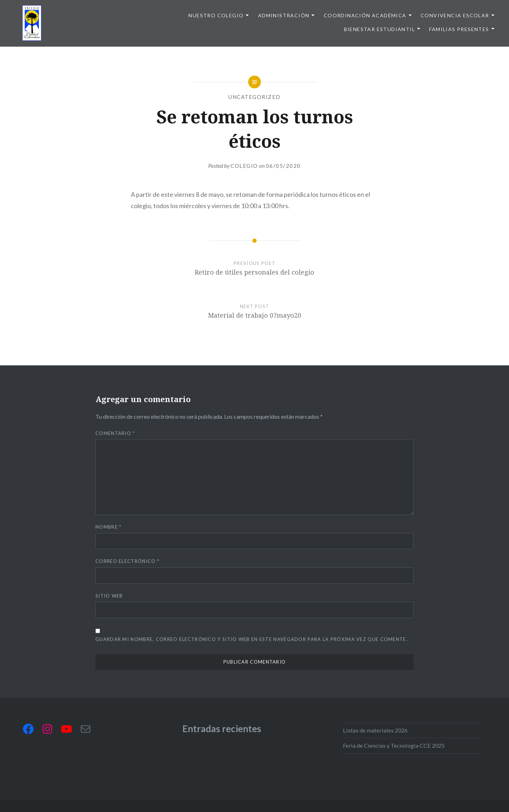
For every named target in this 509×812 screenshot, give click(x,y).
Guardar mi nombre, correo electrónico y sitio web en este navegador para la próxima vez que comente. (251, 639)
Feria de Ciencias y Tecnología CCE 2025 (394, 745)
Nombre (108, 527)
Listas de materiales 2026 (375, 730)
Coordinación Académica (365, 15)
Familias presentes (459, 29)
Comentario (115, 433)
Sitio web (109, 596)
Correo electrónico (127, 561)
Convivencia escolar (455, 15)
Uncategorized (255, 97)
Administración (284, 15)
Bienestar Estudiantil (379, 29)
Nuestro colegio (216, 15)
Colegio (244, 166)
